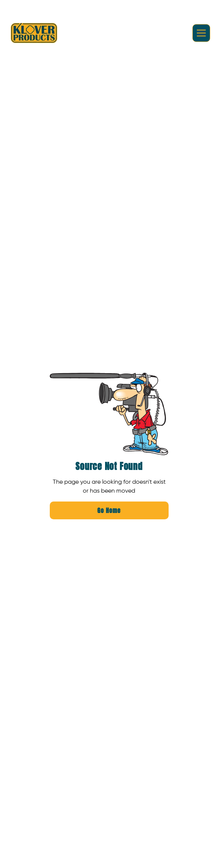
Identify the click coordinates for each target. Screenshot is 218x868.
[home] (34, 33)
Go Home (109, 510)
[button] (200, 33)
